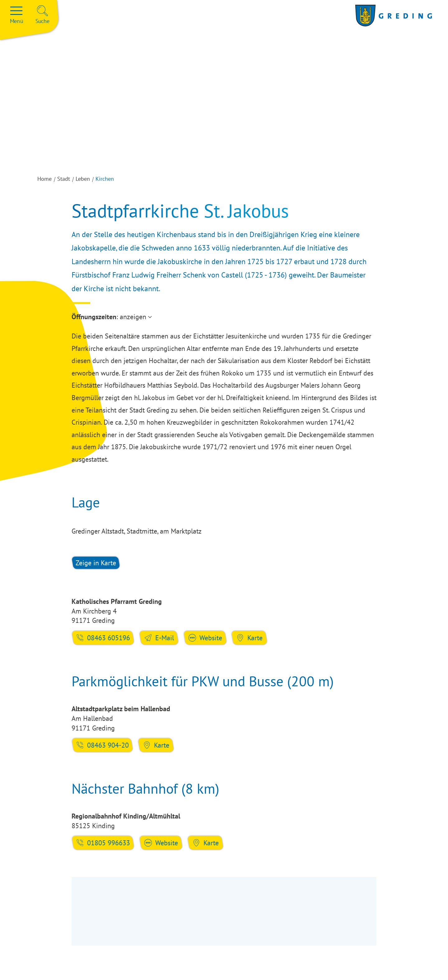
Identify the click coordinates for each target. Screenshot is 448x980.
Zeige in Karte (96, 563)
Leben (83, 179)
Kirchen (105, 179)
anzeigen (133, 317)
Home (44, 179)
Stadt (64, 179)
